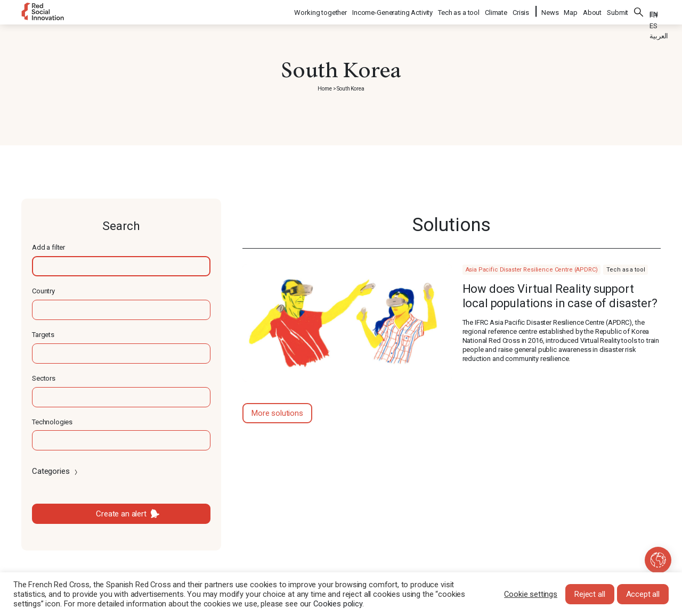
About (592, 11)
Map (571, 11)
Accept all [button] (643, 594)
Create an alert (121, 514)
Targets (43, 335)
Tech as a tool (459, 11)
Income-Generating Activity (393, 11)
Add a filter (48, 247)
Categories (56, 471)
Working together (321, 11)
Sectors (44, 378)
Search (639, 11)
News (550, 11)
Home (324, 89)
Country (43, 291)
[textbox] (121, 266)
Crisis (521, 11)
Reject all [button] (590, 594)
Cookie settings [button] (531, 594)
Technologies (52, 422)
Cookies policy (338, 604)
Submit (618, 11)
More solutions (277, 413)
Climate (497, 11)
